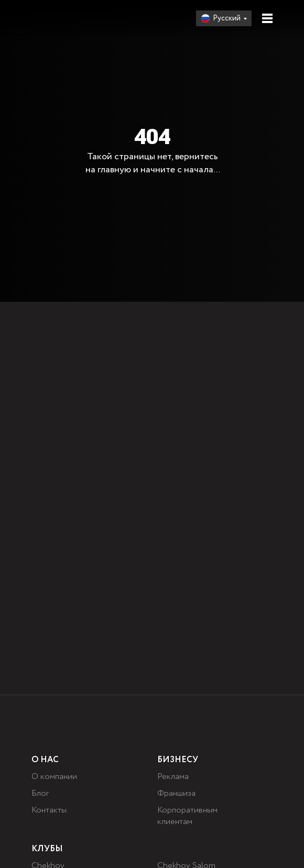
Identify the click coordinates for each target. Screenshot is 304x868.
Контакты (49, 810)
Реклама (173, 777)
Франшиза (176, 793)
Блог (40, 793)
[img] (64, 18)
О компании (54, 777)
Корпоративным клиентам (187, 816)
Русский (227, 18)
